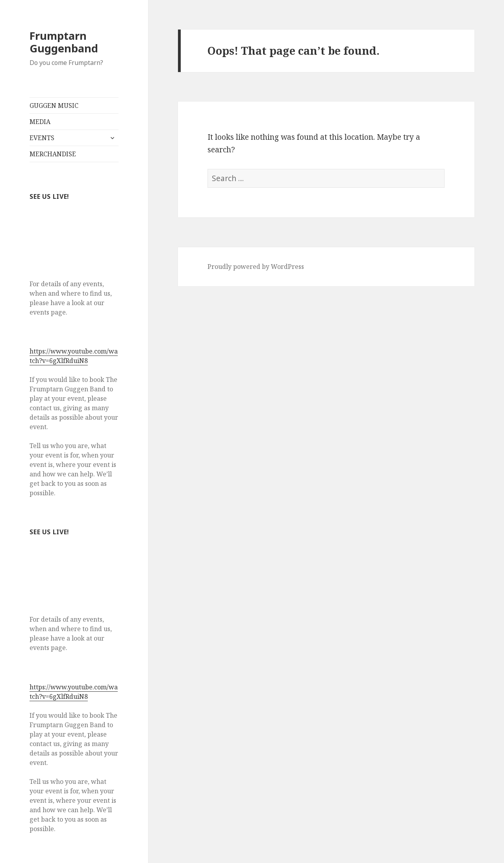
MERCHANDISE (53, 154)
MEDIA (40, 122)
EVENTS (42, 138)
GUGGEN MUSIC (54, 106)
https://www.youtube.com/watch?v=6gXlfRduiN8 (74, 356)
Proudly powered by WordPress (256, 267)
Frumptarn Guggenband (64, 42)
